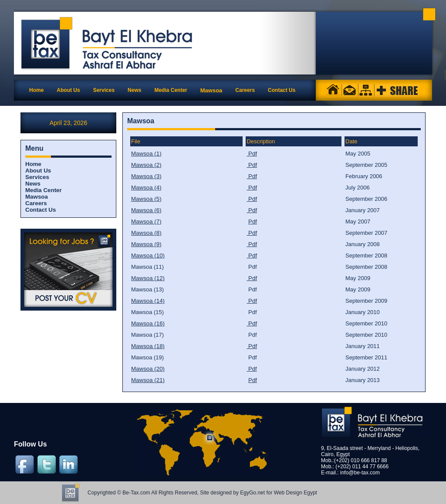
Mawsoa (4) (146, 188)
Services (37, 177)
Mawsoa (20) (148, 369)
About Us (38, 171)
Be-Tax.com (136, 493)
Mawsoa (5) (146, 199)
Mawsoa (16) (148, 323)
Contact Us (41, 210)
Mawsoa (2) (146, 165)
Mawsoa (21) (148, 380)
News (33, 184)
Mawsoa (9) (146, 244)
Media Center (44, 190)
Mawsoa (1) (146, 154)
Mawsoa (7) (146, 222)
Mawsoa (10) (148, 255)
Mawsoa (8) (146, 233)
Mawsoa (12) (148, 278)
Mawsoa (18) (148, 346)
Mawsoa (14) (148, 301)
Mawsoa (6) (146, 210)
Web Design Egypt (296, 493)
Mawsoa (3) (146, 176)
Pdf (252, 154)
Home (36, 90)
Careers (36, 203)
